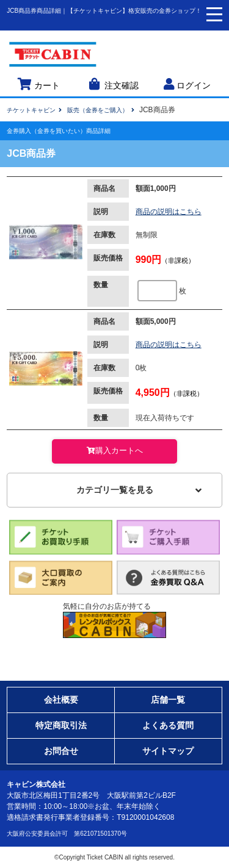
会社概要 (61, 700)
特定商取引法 (61, 725)
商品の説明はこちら (169, 212)
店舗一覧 (168, 700)
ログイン (187, 84)
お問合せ (61, 751)
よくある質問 (168, 725)
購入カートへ (114, 450)
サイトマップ (168, 751)
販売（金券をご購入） (98, 110)
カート (38, 84)
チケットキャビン (31, 110)
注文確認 (113, 84)
